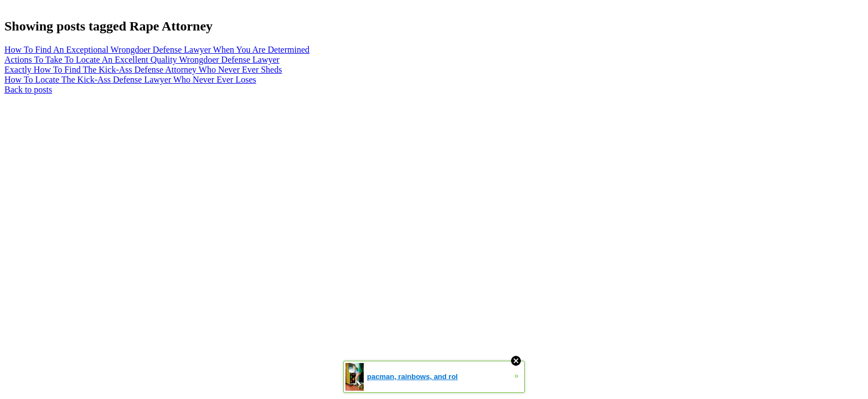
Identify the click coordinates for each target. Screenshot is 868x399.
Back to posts (28, 89)
